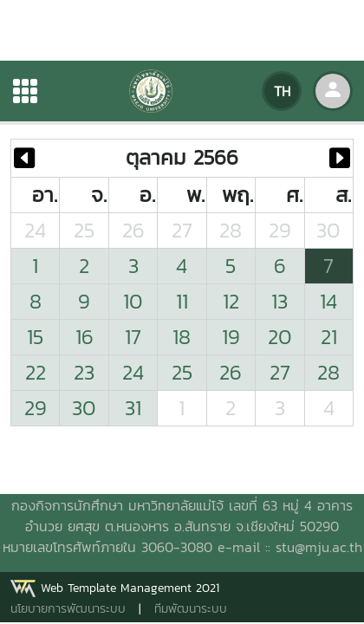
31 (133, 408)
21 (329, 337)
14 (328, 301)
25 (84, 230)
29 (280, 230)
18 (182, 337)
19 (231, 337)
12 (231, 301)
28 (231, 230)
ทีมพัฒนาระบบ (191, 609)
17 (133, 337)
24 (35, 230)
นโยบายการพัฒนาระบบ (68, 609)
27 (182, 230)
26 (133, 230)
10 (133, 301)
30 (328, 230)
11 (182, 301)
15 (35, 337)
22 (36, 372)
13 (279, 301)
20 (280, 337)
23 (84, 372)
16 (84, 337)
